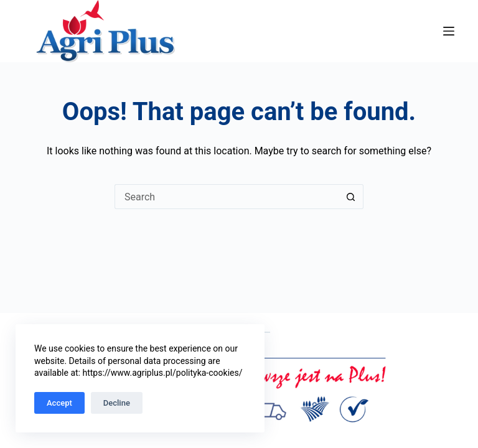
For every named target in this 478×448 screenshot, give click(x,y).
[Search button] (351, 197)
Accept (59, 403)
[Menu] (449, 31)
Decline (117, 403)
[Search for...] (227, 197)
